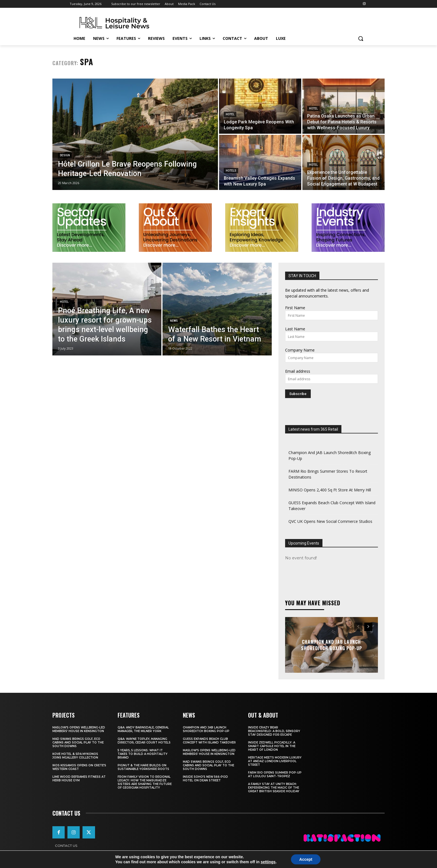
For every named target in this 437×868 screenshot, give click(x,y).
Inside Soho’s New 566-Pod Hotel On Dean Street (205, 779)
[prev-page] (358, 627)
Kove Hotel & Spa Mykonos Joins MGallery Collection (75, 756)
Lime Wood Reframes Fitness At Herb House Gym (79, 779)
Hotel (230, 114)
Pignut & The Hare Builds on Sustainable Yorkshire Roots (143, 767)
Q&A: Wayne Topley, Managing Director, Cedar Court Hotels (144, 741)
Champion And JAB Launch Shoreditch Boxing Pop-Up (332, 645)
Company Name (300, 350)
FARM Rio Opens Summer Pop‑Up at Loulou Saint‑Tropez (275, 774)
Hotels (231, 171)
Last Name (295, 329)
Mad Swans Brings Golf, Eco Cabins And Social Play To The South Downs (78, 743)
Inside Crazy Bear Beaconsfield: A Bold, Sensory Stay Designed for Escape (274, 731)
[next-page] (368, 627)
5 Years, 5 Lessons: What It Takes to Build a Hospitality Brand (143, 754)
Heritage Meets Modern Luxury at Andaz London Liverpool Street (275, 761)
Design (65, 155)
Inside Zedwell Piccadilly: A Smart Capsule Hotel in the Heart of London (272, 746)
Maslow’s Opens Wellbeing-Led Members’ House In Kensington (79, 729)
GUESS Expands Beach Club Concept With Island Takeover (209, 741)
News (174, 321)
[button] (361, 38)
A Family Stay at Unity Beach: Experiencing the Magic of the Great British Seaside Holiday (274, 788)
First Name (295, 308)
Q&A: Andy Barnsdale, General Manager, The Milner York (143, 729)
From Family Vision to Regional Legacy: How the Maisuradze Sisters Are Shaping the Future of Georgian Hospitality (145, 782)
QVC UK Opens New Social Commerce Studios (330, 521)
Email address (298, 371)
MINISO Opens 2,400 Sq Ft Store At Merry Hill (330, 490)
